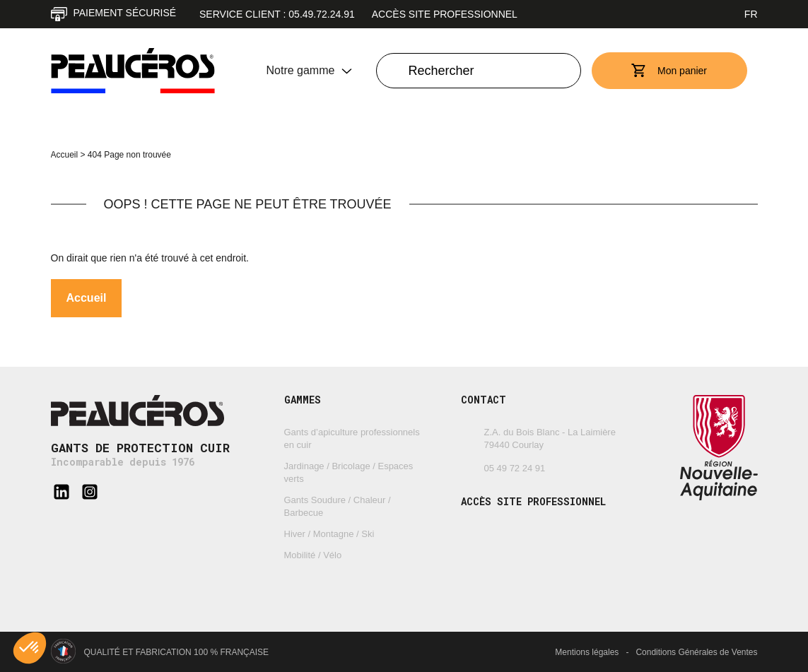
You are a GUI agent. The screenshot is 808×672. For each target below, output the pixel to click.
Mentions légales (587, 652)
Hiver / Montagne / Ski (329, 534)
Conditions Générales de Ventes (696, 652)
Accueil (65, 155)
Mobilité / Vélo (313, 555)
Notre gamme (301, 70)
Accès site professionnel (445, 14)
